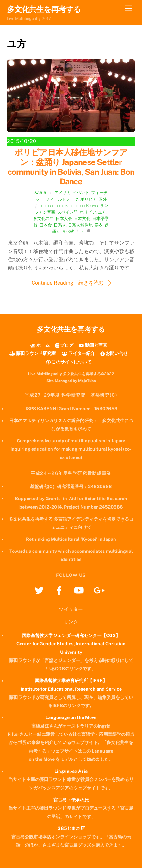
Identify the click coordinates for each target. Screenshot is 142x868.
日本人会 (64, 218)
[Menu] (129, 9)
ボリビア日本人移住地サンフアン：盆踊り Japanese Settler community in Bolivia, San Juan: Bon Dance (71, 167)
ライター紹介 (78, 353)
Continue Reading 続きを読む (68, 283)
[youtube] (80, 590)
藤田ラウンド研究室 (33, 353)
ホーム (40, 345)
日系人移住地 (80, 225)
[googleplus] (100, 590)
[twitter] (40, 590)
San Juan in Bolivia (81, 206)
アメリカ (63, 193)
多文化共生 (43, 218)
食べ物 (68, 231)
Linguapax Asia (71, 771)
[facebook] (60, 590)
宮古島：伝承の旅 (71, 800)
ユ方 (102, 212)
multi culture (51, 206)
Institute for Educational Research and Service (71, 689)
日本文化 (82, 218)
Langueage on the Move (71, 717)
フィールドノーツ (62, 199)
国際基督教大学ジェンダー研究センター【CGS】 (71, 635)
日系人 (60, 225)
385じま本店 (71, 828)
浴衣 (99, 225)
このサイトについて (69, 362)
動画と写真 (93, 345)
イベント (81, 193)
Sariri (41, 193)
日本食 (46, 225)
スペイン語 (68, 212)
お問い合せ (114, 353)
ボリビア (89, 199)
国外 (103, 199)
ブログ (65, 345)
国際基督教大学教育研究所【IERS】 (71, 680)
